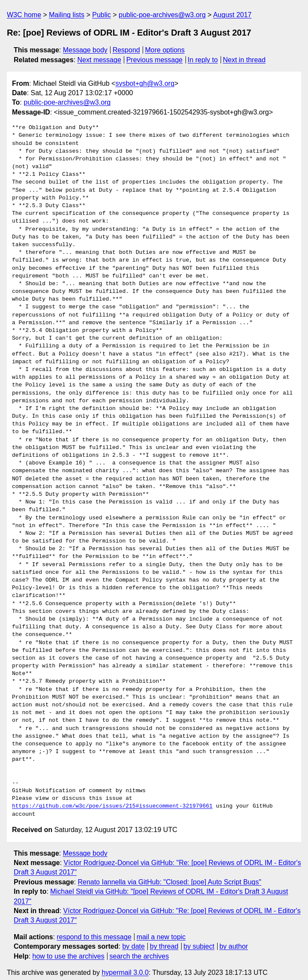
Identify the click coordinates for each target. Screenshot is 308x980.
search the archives (139, 948)
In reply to (203, 60)
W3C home (24, 15)
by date (133, 939)
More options (165, 50)
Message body (85, 50)
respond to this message (94, 929)
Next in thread (244, 60)
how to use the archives (69, 948)
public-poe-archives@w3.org (162, 15)
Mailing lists (67, 15)
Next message (99, 60)
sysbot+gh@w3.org (145, 83)
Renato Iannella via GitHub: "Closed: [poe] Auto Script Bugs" (169, 874)
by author (234, 939)
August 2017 (232, 15)
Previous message (155, 60)
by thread (164, 939)
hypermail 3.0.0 (125, 965)
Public (102, 15)
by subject (199, 939)
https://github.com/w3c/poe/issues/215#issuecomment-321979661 (112, 799)
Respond (126, 50)
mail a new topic (161, 929)
